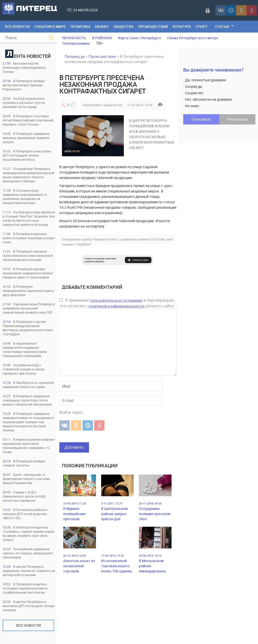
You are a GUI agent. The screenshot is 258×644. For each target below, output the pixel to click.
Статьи (222, 26)
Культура (182, 26)
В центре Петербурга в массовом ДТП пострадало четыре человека (29, 606)
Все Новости (17, 26)
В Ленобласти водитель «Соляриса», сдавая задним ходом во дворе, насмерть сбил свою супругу (28, 533)
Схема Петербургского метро (193, 38)
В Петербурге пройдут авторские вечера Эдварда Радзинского (24, 85)
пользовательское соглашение (116, 300)
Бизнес (102, 26)
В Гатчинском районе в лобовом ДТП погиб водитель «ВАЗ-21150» (25, 514)
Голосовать (201, 119)
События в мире (50, 26)
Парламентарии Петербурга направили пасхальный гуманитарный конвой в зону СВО (29, 308)
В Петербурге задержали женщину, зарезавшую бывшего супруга (26, 138)
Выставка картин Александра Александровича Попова (24, 67)
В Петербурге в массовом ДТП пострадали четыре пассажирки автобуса (27, 155)
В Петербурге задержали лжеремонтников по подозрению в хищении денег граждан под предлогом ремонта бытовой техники (28, 422)
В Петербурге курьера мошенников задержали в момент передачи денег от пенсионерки (28, 273)
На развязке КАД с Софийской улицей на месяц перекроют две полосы (23, 369)
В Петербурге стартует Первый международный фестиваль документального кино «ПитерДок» (28, 328)
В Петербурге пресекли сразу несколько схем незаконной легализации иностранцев (28, 255)
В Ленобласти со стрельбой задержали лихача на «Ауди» (28, 385)
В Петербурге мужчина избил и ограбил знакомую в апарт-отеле (29, 238)
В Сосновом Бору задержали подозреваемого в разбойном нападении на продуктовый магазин (25, 197)
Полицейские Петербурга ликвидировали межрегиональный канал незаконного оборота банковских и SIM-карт (28, 175)
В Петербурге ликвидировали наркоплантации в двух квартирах (28, 291)
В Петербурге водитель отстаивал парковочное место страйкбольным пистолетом (25, 588)
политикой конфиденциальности (116, 306)
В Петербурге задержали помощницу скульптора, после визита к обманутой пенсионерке (27, 400)
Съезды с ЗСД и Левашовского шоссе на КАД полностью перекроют (24, 496)
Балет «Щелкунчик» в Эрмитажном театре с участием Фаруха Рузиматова (26, 479)
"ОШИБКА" (83, 244)
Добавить (74, 447)
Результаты (237, 119)
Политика (80, 26)
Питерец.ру (75, 56)
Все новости (29, 625)
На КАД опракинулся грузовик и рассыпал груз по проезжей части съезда (24, 103)
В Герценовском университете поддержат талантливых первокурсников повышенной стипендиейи (25, 350)
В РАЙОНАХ (102, 38)
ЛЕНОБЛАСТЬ (74, 38)
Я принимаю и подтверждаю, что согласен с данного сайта (117, 303)
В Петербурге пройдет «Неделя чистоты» (24, 463)
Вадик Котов (113, 105)
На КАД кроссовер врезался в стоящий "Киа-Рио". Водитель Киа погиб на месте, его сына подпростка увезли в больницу (29, 218)
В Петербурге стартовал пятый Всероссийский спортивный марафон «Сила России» (28, 120)
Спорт (202, 26)
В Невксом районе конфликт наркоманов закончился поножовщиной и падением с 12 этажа (29, 446)
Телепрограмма (76, 43)
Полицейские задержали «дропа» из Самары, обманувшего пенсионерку (28, 553)
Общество (124, 26)
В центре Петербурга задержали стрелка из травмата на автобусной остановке (29, 571)
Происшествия (153, 26)
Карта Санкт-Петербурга (140, 38)
